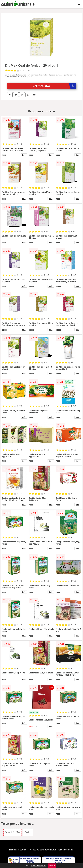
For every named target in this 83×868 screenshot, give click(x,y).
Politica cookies (65, 850)
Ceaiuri (28, 832)
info (24, 155)
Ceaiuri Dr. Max (13, 832)
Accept (52, 866)
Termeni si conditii (18, 850)
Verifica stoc (54, 86)
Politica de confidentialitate (42, 850)
